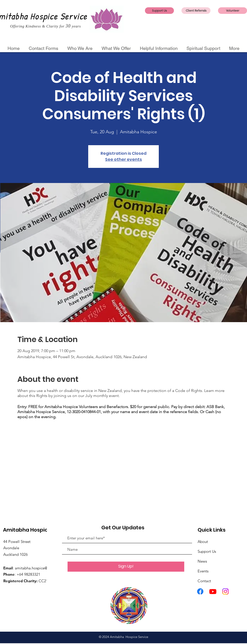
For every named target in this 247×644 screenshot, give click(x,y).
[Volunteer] (233, 11)
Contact (204, 581)
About (203, 542)
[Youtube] (213, 591)
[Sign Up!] (126, 567)
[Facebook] (200, 591)
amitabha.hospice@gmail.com (40, 568)
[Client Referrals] (196, 11)
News (202, 561)
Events (203, 571)
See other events (124, 159)
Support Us (207, 551)
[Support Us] (159, 11)
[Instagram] (225, 591)
